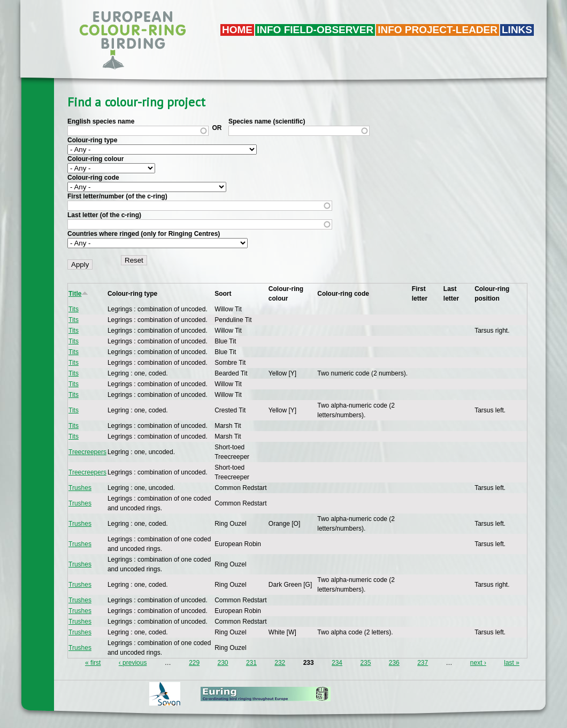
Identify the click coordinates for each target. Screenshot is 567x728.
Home (237, 30)
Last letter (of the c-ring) (104, 215)
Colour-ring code (93, 178)
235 (365, 663)
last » (512, 663)
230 (223, 663)
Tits (74, 309)
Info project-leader (438, 30)
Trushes (80, 488)
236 (394, 663)
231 (251, 663)
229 (194, 663)
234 (337, 663)
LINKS (517, 30)
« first (93, 663)
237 (423, 663)
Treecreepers (87, 452)
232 (280, 663)
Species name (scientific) (267, 121)
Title (78, 294)
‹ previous (133, 663)
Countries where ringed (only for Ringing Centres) (144, 234)
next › (478, 663)
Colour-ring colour (95, 159)
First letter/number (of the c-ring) (117, 196)
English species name (101, 121)
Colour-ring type (92, 140)
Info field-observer (315, 30)
